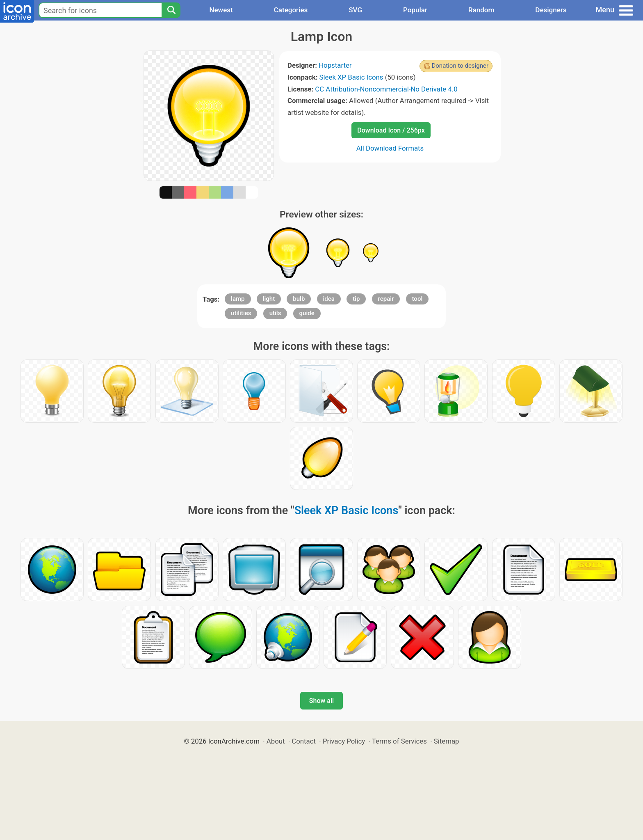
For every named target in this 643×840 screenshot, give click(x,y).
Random (481, 10)
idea (329, 299)
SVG (355, 10)
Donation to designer (460, 66)
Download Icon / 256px (391, 130)
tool (417, 299)
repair (386, 299)
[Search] (171, 10)
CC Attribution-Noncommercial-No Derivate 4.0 (386, 89)
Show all (321, 701)
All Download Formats (390, 148)
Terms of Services (399, 741)
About (276, 741)
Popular (415, 10)
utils (275, 313)
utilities (241, 313)
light (269, 299)
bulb (299, 299)
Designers (551, 10)
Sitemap (447, 741)
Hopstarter (335, 65)
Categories (291, 10)
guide (307, 313)
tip (356, 299)
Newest (221, 10)
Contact (304, 741)
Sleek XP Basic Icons (351, 77)
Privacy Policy (344, 741)
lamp (238, 299)
